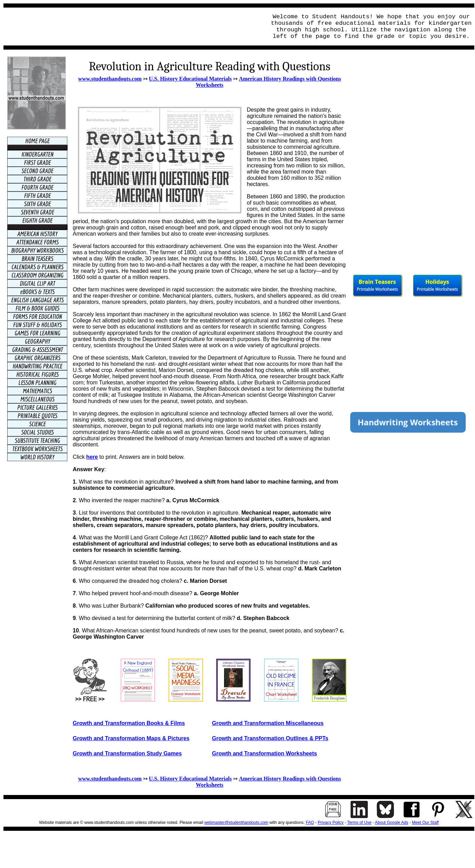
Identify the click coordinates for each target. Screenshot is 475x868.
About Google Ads (392, 823)
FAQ (310, 823)
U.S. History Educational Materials (190, 79)
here (92, 457)
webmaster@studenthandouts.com (236, 823)
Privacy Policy (331, 823)
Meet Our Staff (425, 823)
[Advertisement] (133, 27)
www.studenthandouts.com (110, 79)
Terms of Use (359, 823)
